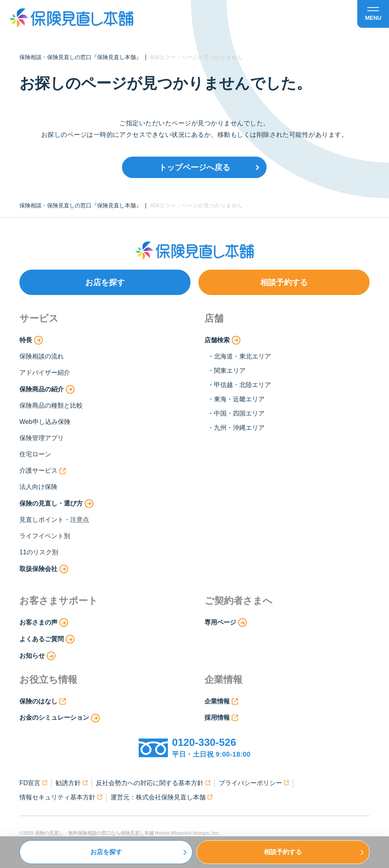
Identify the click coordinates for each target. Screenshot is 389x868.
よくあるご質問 (47, 639)
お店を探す (105, 282)
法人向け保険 (38, 487)
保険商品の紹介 (47, 389)
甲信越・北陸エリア (242, 385)
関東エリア (230, 371)
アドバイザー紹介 (45, 373)
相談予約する (284, 282)
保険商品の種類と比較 (51, 405)
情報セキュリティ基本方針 (61, 797)
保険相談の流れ (42, 356)
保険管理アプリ (42, 438)
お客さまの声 (44, 623)
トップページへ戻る (194, 167)
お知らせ (37, 656)
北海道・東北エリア (242, 356)
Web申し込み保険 (45, 422)
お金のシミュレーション (60, 718)
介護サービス (43, 471)
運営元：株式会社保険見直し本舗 (161, 797)
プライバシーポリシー (254, 783)
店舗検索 (222, 340)
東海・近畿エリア (239, 399)
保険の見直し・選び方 (56, 504)
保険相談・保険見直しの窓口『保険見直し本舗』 (80, 57)
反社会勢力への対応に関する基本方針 (153, 783)
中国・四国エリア (239, 413)
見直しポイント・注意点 (54, 520)
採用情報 (221, 718)
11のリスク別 (39, 552)
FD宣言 (33, 783)
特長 (31, 340)
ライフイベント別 (45, 536)
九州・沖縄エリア (239, 428)
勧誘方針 (72, 783)
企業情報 (221, 701)
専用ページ (226, 623)
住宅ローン (35, 454)
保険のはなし (43, 701)
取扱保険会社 (44, 569)
